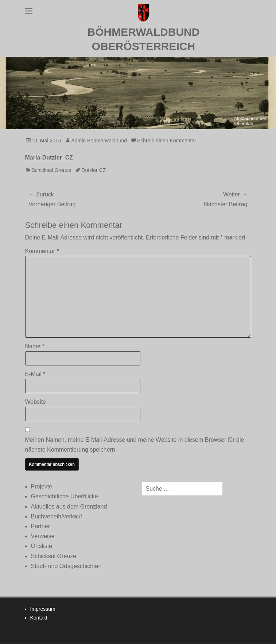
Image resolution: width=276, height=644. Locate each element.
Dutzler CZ (94, 170)
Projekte (42, 486)
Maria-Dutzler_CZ (49, 158)
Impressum (43, 609)
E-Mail (35, 374)
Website (36, 402)
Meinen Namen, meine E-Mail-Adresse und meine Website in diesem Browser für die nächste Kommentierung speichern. (135, 445)
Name (35, 346)
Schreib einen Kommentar (167, 141)
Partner (40, 526)
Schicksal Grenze (52, 170)
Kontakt (39, 618)
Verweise (43, 536)
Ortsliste (42, 546)
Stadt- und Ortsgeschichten (66, 566)
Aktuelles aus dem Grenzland (69, 507)
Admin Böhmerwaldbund (99, 141)
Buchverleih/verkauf (57, 516)
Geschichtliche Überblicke (65, 496)
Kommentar (42, 251)
